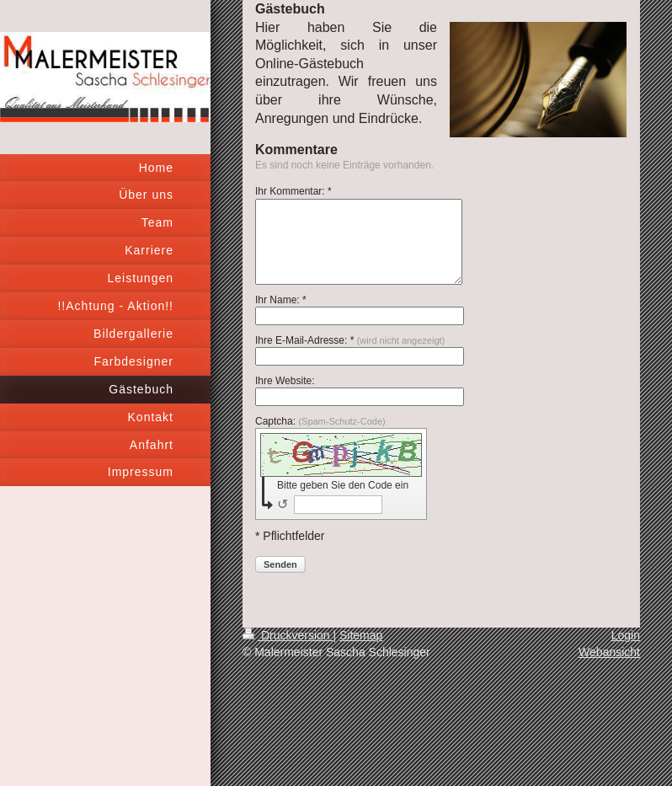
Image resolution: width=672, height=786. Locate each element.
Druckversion (288, 635)
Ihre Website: (285, 381)
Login (626, 635)
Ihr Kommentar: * (293, 191)
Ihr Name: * (281, 300)
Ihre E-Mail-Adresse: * (350, 340)
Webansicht (609, 652)
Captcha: (320, 421)
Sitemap (361, 635)
